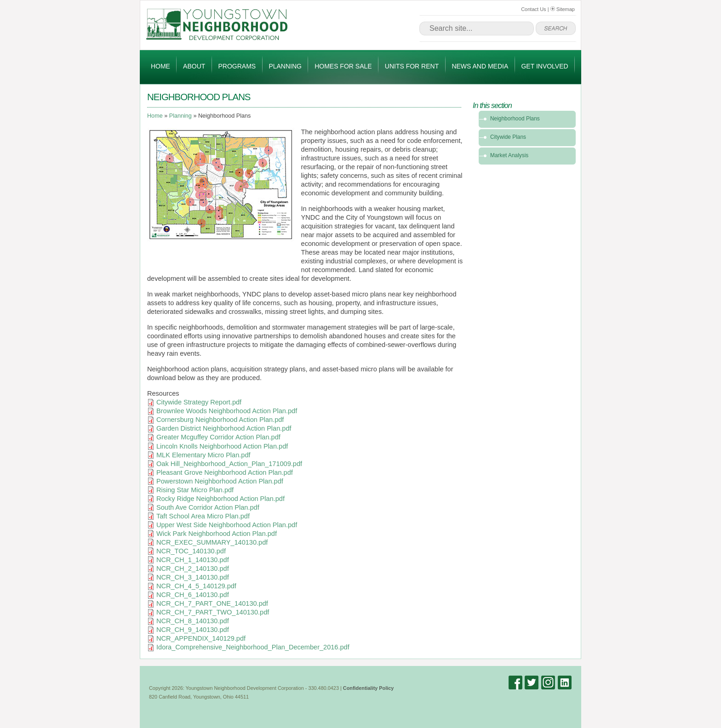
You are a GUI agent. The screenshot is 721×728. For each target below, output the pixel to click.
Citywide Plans (508, 137)
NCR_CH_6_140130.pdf (193, 595)
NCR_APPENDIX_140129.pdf (201, 638)
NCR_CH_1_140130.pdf (193, 560)
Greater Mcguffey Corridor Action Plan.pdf (218, 437)
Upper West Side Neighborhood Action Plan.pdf (227, 525)
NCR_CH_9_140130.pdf (193, 630)
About (194, 66)
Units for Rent (412, 66)
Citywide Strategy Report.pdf (199, 402)
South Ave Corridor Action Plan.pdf (208, 507)
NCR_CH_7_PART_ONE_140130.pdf (212, 603)
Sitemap (563, 9)
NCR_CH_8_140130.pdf (193, 621)
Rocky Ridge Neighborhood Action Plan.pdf (220, 499)
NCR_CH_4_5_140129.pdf (196, 586)
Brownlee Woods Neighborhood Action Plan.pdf (227, 411)
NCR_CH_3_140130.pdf (193, 577)
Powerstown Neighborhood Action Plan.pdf (220, 481)
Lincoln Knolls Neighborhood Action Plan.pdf (222, 446)
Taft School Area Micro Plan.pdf (203, 516)
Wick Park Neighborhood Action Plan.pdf (217, 534)
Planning (285, 66)
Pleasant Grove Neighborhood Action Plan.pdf (225, 472)
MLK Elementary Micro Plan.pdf (203, 455)
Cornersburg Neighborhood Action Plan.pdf (220, 420)
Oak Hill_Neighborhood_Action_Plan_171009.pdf (229, 464)
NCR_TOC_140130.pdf (191, 551)
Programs (237, 66)
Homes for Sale (343, 66)
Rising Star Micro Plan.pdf (195, 490)
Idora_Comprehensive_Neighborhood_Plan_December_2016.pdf (253, 647)
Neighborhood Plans (515, 119)
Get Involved (544, 66)
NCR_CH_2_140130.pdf (193, 569)
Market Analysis (509, 155)
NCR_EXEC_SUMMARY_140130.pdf (212, 542)
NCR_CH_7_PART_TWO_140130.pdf (213, 612)
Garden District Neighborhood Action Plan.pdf (224, 428)
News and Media (480, 66)
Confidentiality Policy (369, 688)
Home (160, 66)
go (556, 28)
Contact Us (533, 9)
